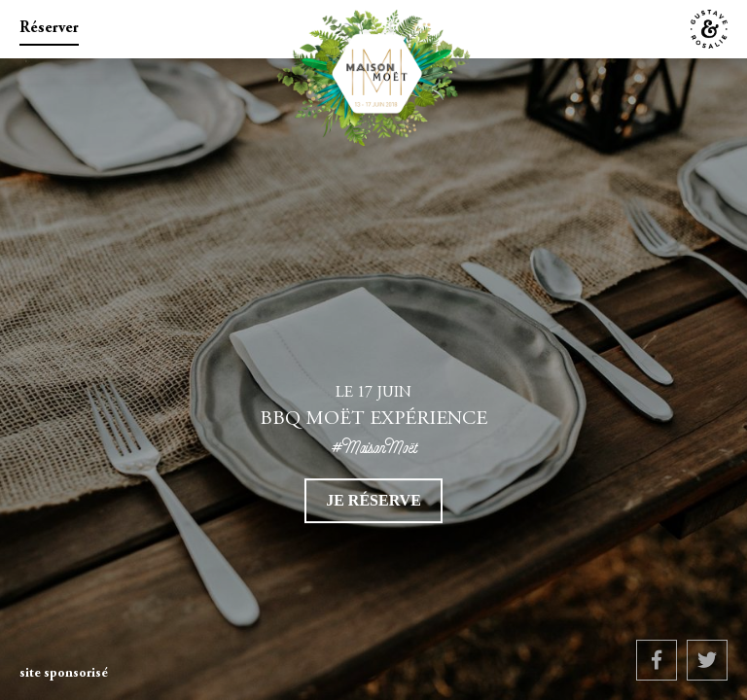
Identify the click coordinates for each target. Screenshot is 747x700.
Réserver (49, 28)
